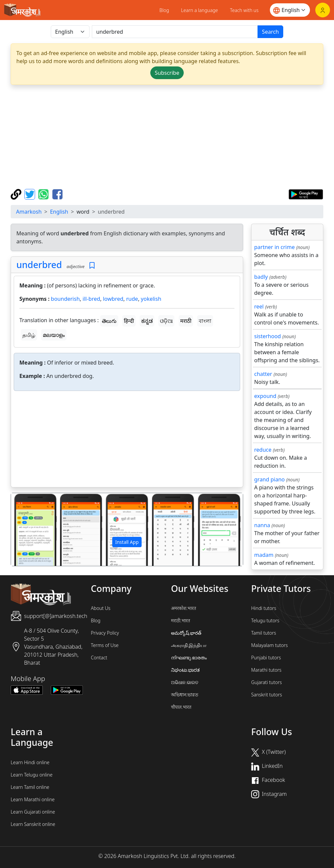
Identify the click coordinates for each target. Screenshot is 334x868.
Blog (164, 10)
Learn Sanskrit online (33, 824)
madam (264, 555)
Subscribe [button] (167, 73)
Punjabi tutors (266, 658)
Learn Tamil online (30, 787)
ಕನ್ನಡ (147, 321)
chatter (263, 374)
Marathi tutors (266, 670)
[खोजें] (175, 32)
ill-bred (91, 299)
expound (265, 396)
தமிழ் (29, 335)
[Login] (323, 10)
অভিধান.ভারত (185, 695)
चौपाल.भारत (181, 707)
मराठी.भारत (181, 620)
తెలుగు (109, 321)
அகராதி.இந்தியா (189, 645)
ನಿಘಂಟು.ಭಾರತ (185, 670)
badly (261, 277)
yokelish (151, 299)
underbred (39, 265)
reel (259, 306)
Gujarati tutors (267, 682)
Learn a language (200, 10)
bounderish (65, 299)
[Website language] (290, 10)
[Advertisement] (167, 137)
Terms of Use (105, 645)
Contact (99, 658)
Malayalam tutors (270, 645)
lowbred (113, 299)
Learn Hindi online (30, 762)
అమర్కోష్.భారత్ (186, 633)
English (59, 212)
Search (270, 32)
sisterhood (268, 336)
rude (132, 299)
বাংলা (205, 321)
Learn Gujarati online (33, 812)
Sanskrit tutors (267, 695)
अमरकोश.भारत (184, 608)
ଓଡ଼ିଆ (166, 321)
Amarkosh (29, 212)
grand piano (270, 479)
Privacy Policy (105, 633)
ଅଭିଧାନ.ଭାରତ (185, 682)
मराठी (186, 321)
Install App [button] (127, 542)
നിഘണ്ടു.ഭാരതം (189, 658)
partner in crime (274, 247)
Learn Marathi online (33, 799)
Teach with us (244, 10)
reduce (263, 450)
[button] (28, 529)
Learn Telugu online (32, 775)
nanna (262, 525)
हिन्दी (129, 321)
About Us (101, 608)
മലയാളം (54, 335)
